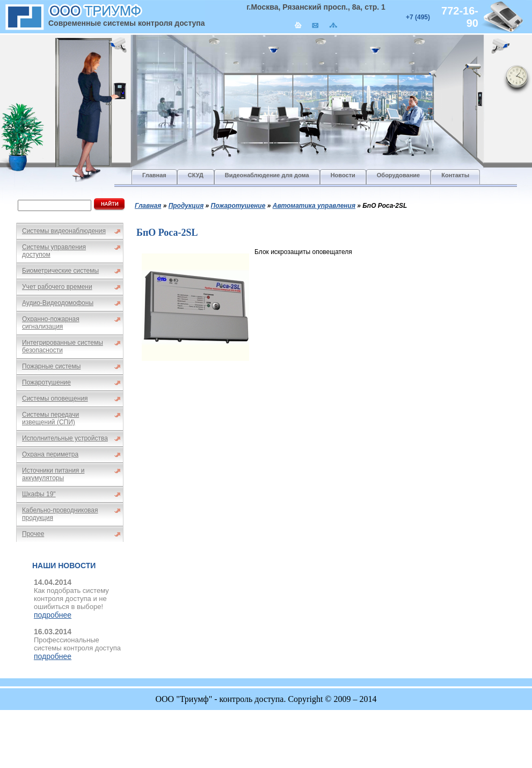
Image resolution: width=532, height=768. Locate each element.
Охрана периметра (50, 454)
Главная (148, 206)
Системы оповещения (55, 399)
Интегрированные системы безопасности (63, 346)
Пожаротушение (46, 382)
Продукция (186, 206)
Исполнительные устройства (65, 438)
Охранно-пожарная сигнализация (51, 323)
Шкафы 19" (39, 494)
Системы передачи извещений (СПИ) (50, 418)
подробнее (53, 615)
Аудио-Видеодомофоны (58, 303)
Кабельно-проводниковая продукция (60, 514)
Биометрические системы (60, 271)
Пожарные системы (51, 366)
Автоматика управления (314, 206)
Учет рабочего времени (57, 287)
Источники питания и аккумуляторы (53, 474)
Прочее (33, 534)
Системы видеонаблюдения (64, 231)
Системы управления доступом (54, 251)
